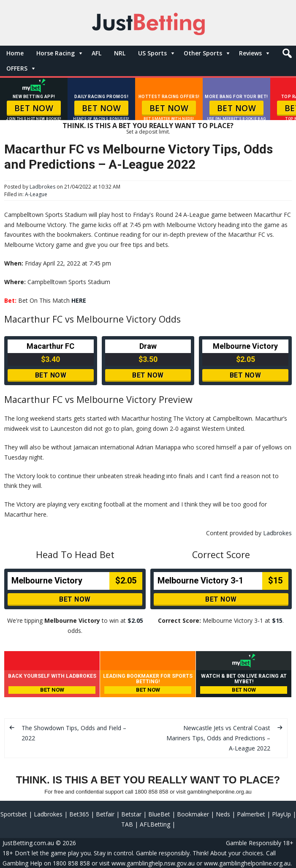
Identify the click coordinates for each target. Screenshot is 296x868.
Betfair (105, 814)
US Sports (152, 53)
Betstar (131, 814)
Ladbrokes (42, 187)
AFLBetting (155, 824)
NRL (120, 53)
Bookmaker (193, 814)
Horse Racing (56, 53)
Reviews (250, 53)
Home (15, 53)
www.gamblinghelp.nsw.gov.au (153, 863)
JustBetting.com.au (28, 843)
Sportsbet (14, 814)
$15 (277, 620)
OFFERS (17, 68)
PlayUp (281, 814)
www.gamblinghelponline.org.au (247, 863)
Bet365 (79, 814)
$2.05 (135, 620)
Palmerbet (251, 814)
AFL (96, 53)
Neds (223, 814)
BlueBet (159, 814)
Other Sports (203, 53)
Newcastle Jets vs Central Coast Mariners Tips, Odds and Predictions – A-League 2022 (218, 738)
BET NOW (34, 108)
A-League (36, 194)
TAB (127, 824)
